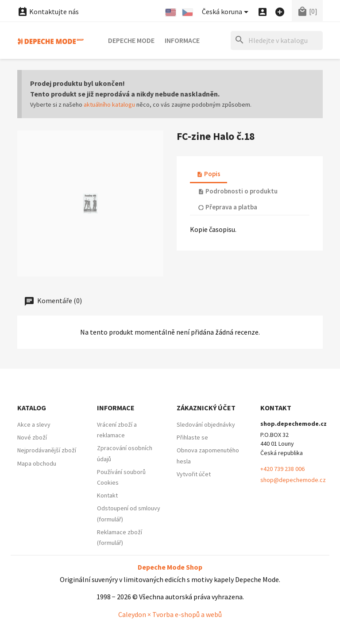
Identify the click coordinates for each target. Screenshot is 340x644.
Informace (182, 40)
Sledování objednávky (206, 424)
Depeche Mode (131, 40)
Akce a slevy (34, 424)
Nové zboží (32, 437)
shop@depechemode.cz (293, 480)
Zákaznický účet (206, 408)
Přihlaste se (192, 437)
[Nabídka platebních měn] (227, 12)
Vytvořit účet (194, 474)
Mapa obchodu (37, 463)
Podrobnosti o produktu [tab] (238, 191)
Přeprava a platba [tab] (228, 207)
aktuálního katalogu (109, 104)
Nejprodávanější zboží (47, 450)
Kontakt (107, 495)
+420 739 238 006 (282, 469)
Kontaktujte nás (48, 12)
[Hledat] (277, 40)
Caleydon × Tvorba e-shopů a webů (170, 614)
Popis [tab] (209, 174)
